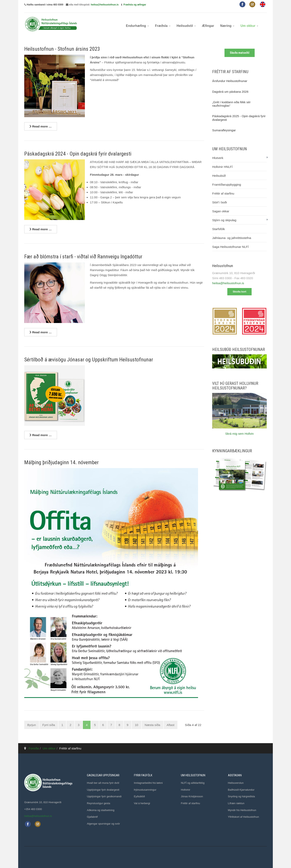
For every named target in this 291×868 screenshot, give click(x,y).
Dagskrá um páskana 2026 (230, 92)
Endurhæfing (137, 26)
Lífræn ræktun (236, 803)
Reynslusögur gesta (99, 803)
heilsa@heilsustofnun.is (105, 5)
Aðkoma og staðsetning (101, 810)
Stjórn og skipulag (224, 220)
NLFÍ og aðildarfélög (193, 783)
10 (137, 725)
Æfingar (208, 26)
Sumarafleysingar (224, 130)
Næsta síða (152, 725)
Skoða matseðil (240, 53)
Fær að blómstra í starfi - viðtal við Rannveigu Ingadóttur (83, 257)
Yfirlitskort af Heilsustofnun (244, 817)
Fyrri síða (49, 725)
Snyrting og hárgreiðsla (241, 796)
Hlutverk (218, 158)
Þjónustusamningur (145, 790)
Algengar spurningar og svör (103, 824)
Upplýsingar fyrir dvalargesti (103, 790)
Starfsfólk (219, 229)
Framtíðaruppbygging (227, 185)
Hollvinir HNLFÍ (222, 167)
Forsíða (34, 748)
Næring (227, 26)
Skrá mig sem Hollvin (240, 434)
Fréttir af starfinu (223, 193)
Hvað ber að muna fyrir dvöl (103, 783)
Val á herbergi (142, 803)
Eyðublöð (139, 796)
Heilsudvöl (186, 26)
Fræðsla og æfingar (135, 5)
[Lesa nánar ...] (41, 126)
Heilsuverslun (236, 783)
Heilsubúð (219, 176)
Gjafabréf (92, 817)
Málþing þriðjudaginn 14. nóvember (61, 462)
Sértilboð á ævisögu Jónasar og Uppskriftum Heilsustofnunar (89, 360)
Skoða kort (239, 292)
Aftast (171, 725)
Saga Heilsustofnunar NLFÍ (230, 247)
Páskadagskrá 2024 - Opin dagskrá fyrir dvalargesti (78, 154)
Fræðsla (163, 26)
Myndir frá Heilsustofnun (242, 810)
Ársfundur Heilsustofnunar (230, 81)
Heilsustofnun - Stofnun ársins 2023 (62, 49)
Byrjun (32, 725)
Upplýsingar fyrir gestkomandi (104, 796)
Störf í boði (220, 202)
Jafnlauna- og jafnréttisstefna (232, 238)
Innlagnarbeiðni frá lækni (148, 783)
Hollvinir (186, 790)
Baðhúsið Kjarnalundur (241, 790)
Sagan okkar (221, 211)
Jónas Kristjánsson (192, 796)
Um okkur (249, 26)
